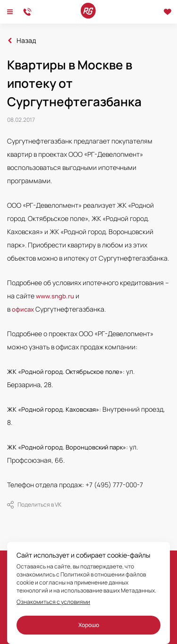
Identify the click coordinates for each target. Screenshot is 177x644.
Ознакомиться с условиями (53, 602)
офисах (23, 309)
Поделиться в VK (34, 505)
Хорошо (89, 625)
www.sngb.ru (55, 296)
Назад (26, 41)
